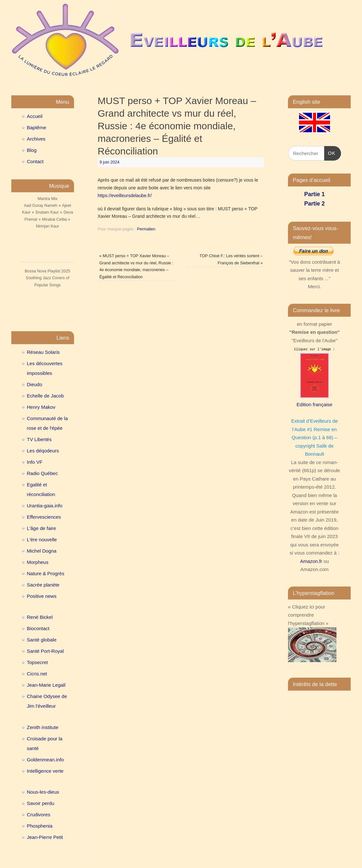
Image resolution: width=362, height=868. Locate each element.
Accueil (35, 116)
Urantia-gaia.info (45, 506)
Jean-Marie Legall (46, 685)
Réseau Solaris (43, 352)
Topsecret (37, 662)
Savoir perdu (41, 803)
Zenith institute (43, 727)
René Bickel (40, 617)
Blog (32, 150)
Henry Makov (41, 407)
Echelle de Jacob (45, 396)
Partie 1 (314, 194)
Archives (36, 139)
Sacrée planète (43, 585)
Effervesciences (44, 517)
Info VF (35, 462)
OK (330, 152)
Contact (35, 161)
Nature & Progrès (46, 573)
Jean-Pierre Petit (45, 837)
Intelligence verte (45, 771)
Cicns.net (37, 674)
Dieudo (35, 384)
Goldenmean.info (45, 760)
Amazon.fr (311, 561)
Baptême (37, 127)
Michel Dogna (42, 551)
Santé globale (42, 640)
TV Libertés (39, 439)
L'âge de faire (41, 528)
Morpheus (38, 562)
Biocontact (38, 628)
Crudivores (39, 815)
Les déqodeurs (43, 451)
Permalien (146, 229)
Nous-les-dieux (43, 792)
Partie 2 (314, 204)
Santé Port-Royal (45, 651)
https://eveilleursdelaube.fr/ (125, 196)
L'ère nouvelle (42, 540)
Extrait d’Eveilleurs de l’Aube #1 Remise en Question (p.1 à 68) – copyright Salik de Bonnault (314, 437)
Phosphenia (40, 826)
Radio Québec (42, 473)
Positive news (42, 596)
